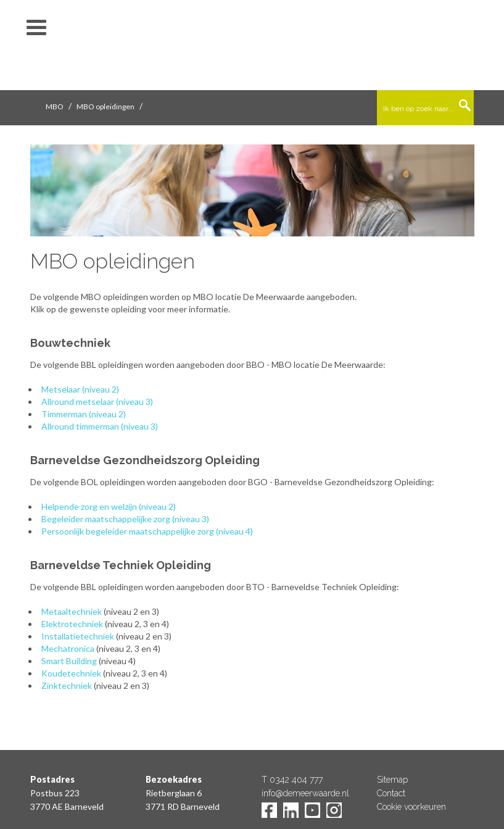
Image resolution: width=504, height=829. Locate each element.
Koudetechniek (71, 673)
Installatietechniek (78, 636)
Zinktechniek (67, 685)
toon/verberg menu (36, 28)
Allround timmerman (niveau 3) (100, 426)
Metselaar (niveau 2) (80, 389)
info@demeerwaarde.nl (305, 793)
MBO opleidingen (105, 106)
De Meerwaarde (252, 47)
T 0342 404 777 (292, 780)
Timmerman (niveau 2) (84, 414)
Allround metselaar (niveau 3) (97, 402)
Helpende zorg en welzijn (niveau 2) (109, 506)
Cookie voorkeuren (411, 807)
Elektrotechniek (72, 624)
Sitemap (392, 780)
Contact (391, 793)
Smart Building (69, 661)
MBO (55, 106)
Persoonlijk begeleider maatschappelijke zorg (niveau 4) (147, 531)
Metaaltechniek (72, 611)
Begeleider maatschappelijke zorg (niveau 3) (125, 519)
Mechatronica (68, 648)
